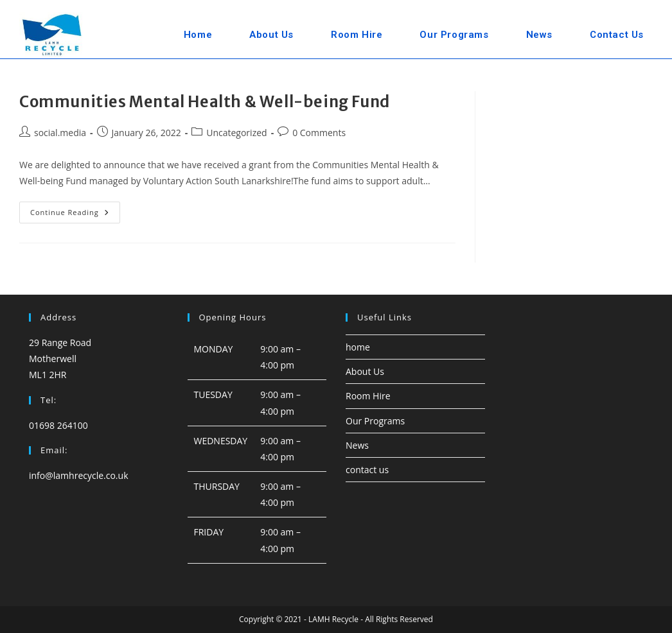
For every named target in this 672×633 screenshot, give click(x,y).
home (358, 347)
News (357, 445)
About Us (365, 371)
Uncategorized (236, 133)
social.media (60, 133)
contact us (367, 470)
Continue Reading (75, 215)
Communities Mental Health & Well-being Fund (205, 102)
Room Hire (368, 396)
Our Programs (375, 421)
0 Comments (319, 133)
